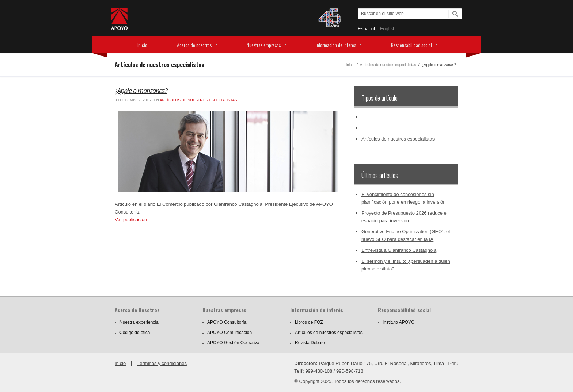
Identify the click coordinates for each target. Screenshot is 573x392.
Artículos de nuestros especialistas (388, 65)
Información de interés (336, 45)
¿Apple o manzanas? (141, 91)
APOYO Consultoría (227, 322)
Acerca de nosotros (194, 45)
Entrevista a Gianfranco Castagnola (399, 250)
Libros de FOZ (309, 322)
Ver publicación (131, 220)
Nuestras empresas (264, 45)
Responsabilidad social (411, 45)
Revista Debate (310, 343)
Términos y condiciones (162, 363)
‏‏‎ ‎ (362, 117)
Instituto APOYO (399, 322)
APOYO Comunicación (229, 333)
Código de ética (135, 333)
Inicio (142, 45)
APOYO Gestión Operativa (233, 343)
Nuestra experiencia (139, 322)
